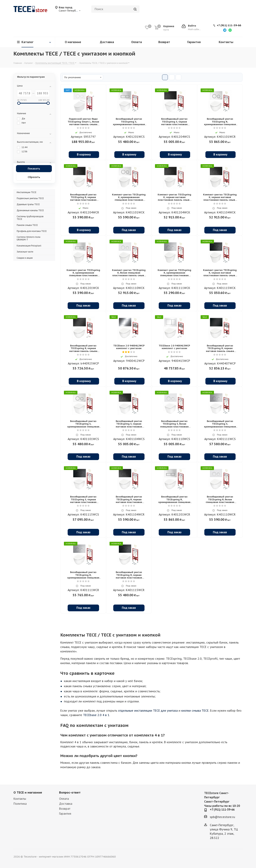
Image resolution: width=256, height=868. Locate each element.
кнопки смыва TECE (195, 711)
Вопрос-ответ (70, 792)
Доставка (66, 804)
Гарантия (65, 814)
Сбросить (34, 177)
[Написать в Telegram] (225, 30)
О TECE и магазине (28, 792)
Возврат (65, 809)
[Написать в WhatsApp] (230, 30)
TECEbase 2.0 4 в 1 (96, 715)
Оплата (64, 799)
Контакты (20, 799)
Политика (20, 804)
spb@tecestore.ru (222, 817)
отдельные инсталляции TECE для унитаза (148, 711)
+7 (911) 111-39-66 (229, 25)
